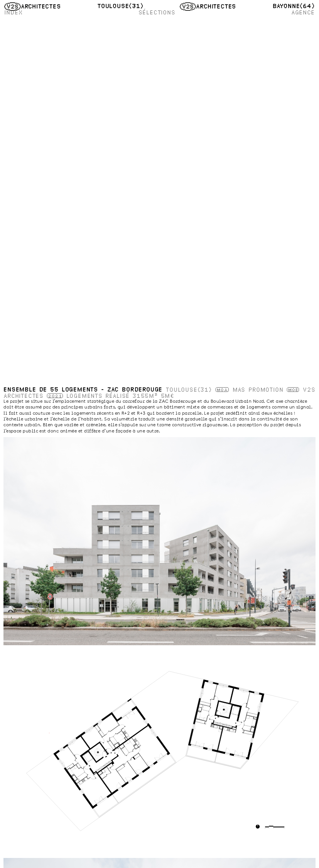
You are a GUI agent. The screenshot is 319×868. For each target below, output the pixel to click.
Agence (303, 12)
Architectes (32, 6)
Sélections (157, 12)
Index (13, 12)
